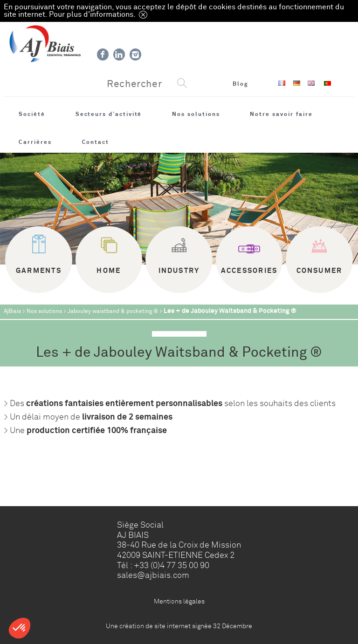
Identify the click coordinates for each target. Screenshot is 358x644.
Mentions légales (179, 601)
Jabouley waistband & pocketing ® (113, 311)
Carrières (35, 142)
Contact (96, 142)
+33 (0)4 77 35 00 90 (172, 565)
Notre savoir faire (281, 114)
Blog (241, 84)
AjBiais (12, 311)
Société (32, 114)
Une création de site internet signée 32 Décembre (179, 626)
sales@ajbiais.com (153, 575)
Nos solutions (196, 114)
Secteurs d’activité (109, 114)
